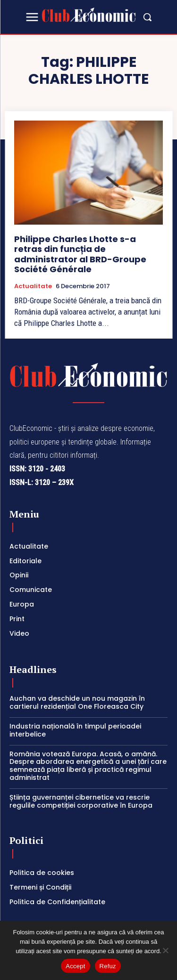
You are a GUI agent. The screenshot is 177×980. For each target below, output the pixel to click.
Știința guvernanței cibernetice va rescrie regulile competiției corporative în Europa (81, 801)
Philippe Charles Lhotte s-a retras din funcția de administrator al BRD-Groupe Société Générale (80, 254)
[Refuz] (165, 950)
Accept (75, 966)
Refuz (108, 966)
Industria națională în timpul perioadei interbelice (75, 730)
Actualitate (33, 286)
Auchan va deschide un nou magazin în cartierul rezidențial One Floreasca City (77, 702)
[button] (147, 17)
